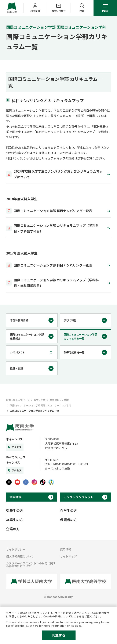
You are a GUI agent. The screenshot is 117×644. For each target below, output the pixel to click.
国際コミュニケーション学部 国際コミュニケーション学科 (40, 405)
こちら (78, 616)
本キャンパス (14, 439)
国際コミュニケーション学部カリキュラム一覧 (81, 336)
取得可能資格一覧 (74, 352)
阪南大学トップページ (18, 400)
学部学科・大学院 (59, 400)
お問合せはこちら (56, 448)
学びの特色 (70, 320)
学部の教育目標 (19, 320)
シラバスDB (17, 352)
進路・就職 (17, 368)
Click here (32, 626)
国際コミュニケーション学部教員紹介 (27, 336)
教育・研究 (40, 400)
